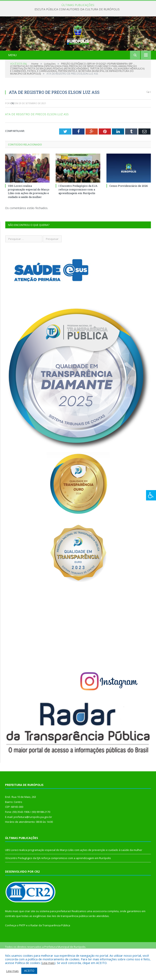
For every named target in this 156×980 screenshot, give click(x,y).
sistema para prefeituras (55, 931)
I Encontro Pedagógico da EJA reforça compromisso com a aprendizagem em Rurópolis (78, 210)
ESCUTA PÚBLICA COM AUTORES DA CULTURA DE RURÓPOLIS (77, 9)
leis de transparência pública (70, 936)
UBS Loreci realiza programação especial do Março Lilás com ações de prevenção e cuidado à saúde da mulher (29, 212)
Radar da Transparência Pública (50, 946)
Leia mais (48, 963)
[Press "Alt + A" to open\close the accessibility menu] (151, 495)
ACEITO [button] (29, 971)
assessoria (100, 931)
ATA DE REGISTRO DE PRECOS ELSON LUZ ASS (37, 134)
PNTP (22, 946)
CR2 (12, 123)
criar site (30, 931)
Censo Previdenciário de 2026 (129, 206)
